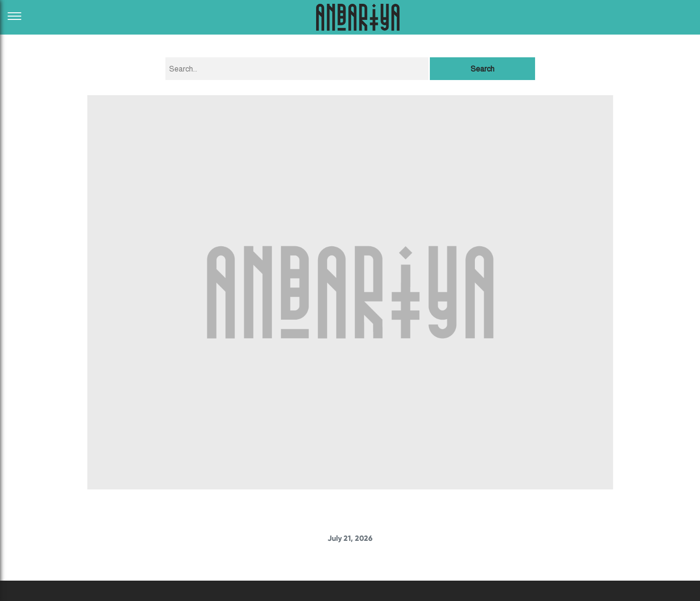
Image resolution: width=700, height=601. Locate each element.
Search (482, 69)
